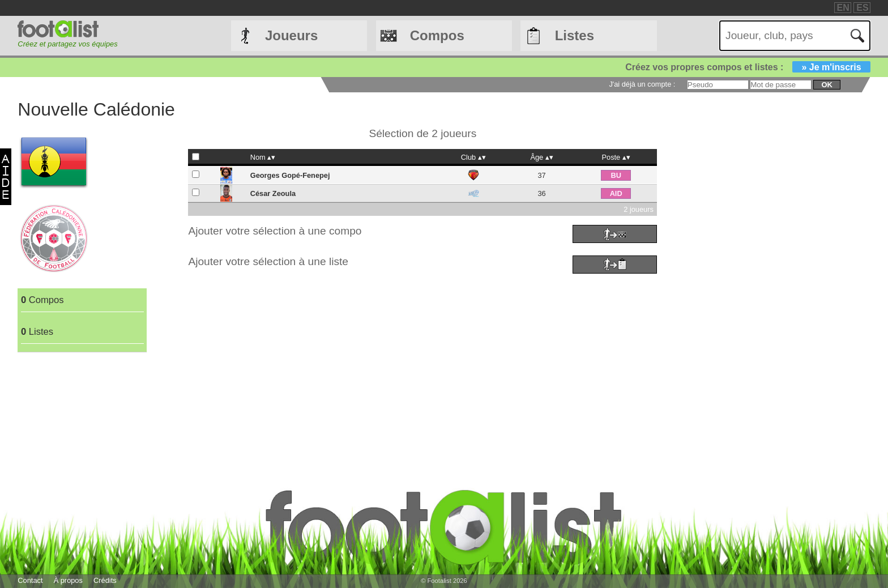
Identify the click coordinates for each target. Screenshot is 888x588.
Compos (437, 35)
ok (827, 85)
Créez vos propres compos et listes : (748, 67)
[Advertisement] (485, 356)
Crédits (105, 580)
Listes (575, 35)
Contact (30, 580)
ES (862, 8)
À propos (68, 580)
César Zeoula (273, 193)
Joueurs (291, 35)
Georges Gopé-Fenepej (290, 175)
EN (843, 8)
